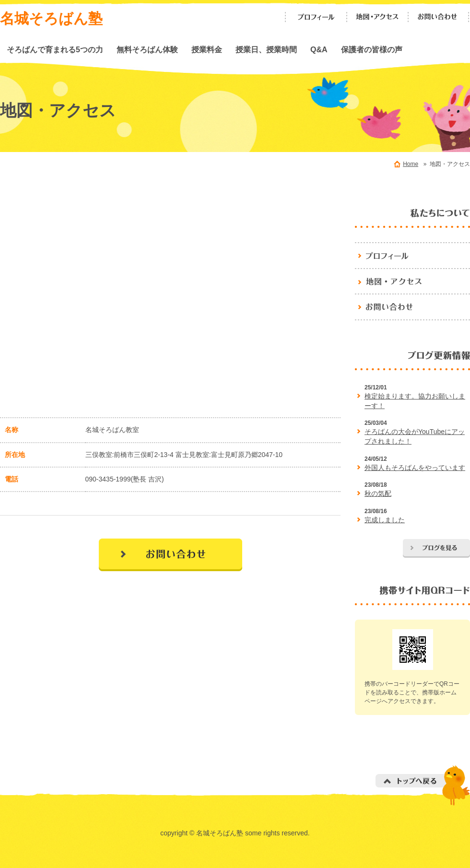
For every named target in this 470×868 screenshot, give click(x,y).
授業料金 (207, 49)
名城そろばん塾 (51, 18)
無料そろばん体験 (147, 49)
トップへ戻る (423, 785)
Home (411, 164)
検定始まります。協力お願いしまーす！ (415, 401)
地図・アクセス (377, 17)
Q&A (319, 49)
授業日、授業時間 (266, 49)
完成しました (385, 520)
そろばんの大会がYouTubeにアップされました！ (415, 436)
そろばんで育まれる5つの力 (55, 49)
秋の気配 (378, 493)
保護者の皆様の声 (372, 49)
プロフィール (316, 17)
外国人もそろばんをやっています (415, 468)
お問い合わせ (439, 17)
